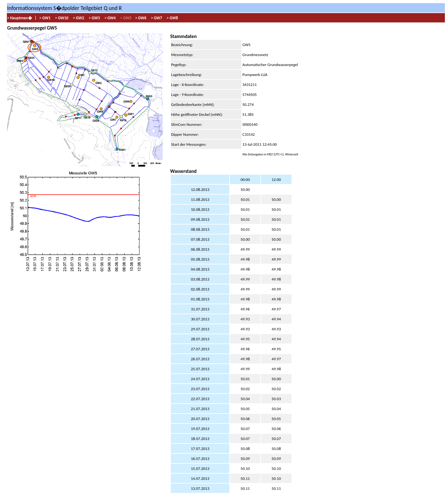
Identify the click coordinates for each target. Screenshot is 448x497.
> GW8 (172, 18)
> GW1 (45, 18)
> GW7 (156, 18)
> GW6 (140, 18)
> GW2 (78, 18)
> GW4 (110, 18)
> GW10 (61, 18)
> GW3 (94, 18)
